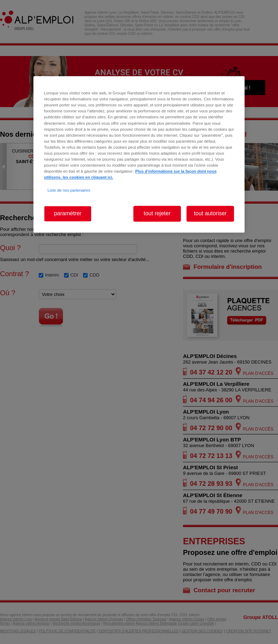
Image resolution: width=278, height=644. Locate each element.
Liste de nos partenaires (69, 190)
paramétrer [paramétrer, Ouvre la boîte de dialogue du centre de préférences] (68, 214)
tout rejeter (157, 214)
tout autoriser (210, 214)
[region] (139, 154)
